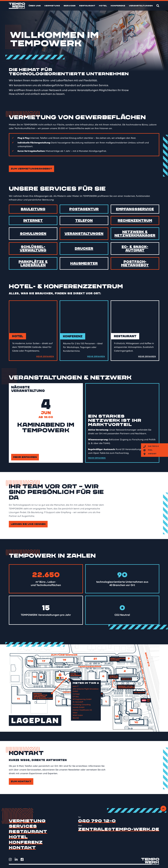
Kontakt (22, 848)
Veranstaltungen (141, 6)
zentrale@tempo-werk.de (119, 829)
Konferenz (118, 6)
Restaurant (87, 6)
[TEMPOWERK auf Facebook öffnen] (22, 860)
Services (70, 6)
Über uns (35, 6)
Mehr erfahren (25, 457)
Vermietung (52, 6)
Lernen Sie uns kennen (28, 524)
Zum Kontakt (21, 781)
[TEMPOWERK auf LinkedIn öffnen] (16, 860)
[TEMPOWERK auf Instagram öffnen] (10, 860)
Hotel (103, 6)
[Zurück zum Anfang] (163, 809)
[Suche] (158, 6)
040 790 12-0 (97, 821)
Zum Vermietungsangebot (32, 169)
